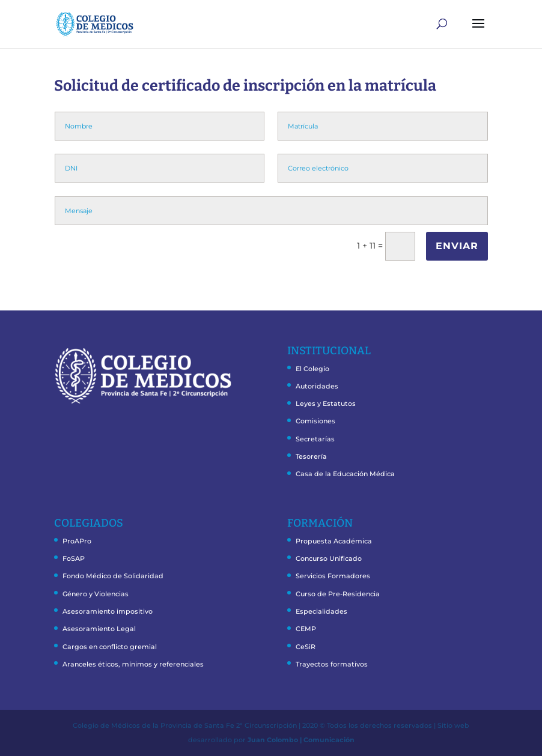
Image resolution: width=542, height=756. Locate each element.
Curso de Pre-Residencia (338, 594)
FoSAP (74, 558)
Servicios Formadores (333, 576)
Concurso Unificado (329, 558)
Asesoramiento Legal (99, 629)
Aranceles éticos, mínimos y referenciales (133, 664)
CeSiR (306, 647)
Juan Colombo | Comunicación (301, 740)
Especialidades (321, 611)
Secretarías (315, 439)
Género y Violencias (96, 594)
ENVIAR (457, 246)
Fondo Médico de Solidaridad (113, 576)
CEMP (306, 629)
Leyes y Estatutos (326, 404)
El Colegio (312, 369)
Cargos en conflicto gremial (110, 647)
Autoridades (317, 386)
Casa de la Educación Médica (345, 474)
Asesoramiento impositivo (108, 611)
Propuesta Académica (334, 541)
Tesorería (311, 456)
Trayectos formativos (332, 664)
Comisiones (315, 421)
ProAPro (77, 541)
